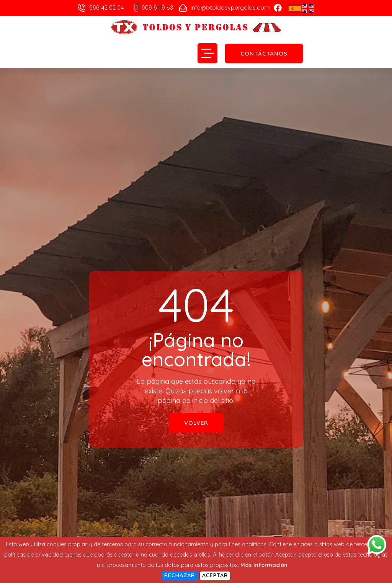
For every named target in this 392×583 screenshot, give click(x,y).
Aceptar (215, 575)
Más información (264, 565)
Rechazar (180, 575)
